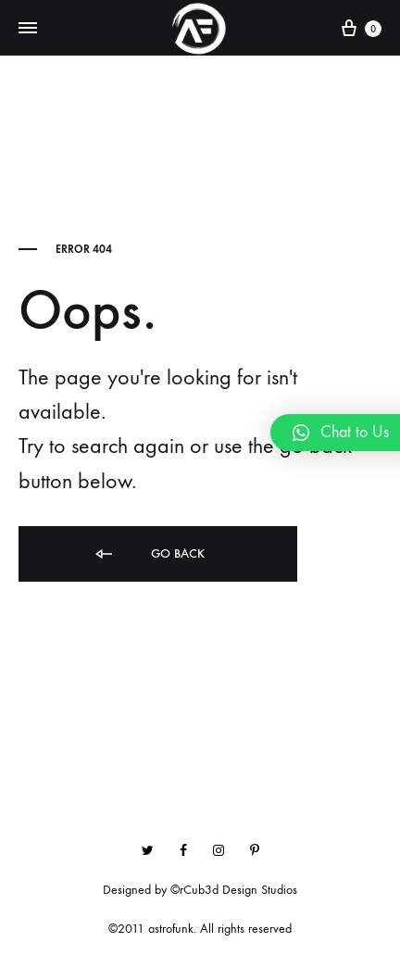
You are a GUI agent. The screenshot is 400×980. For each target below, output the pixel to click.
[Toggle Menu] (28, 29)
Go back (149, 554)
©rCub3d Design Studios (234, 890)
